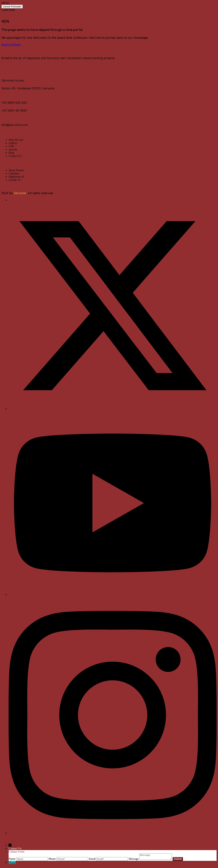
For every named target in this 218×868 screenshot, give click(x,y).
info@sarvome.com (15, 125)
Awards (13, 149)
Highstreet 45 (16, 177)
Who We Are (16, 140)
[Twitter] (113, 409)
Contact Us (15, 156)
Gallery (13, 143)
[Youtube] (113, 594)
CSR (11, 146)
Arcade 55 (14, 180)
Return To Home (11, 45)
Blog (11, 153)
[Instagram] (113, 833)
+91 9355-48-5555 (14, 110)
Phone (12, 863)
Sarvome (20, 193)
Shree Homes (16, 170)
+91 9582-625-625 (14, 103)
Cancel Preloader (12, 7)
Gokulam (14, 173)
